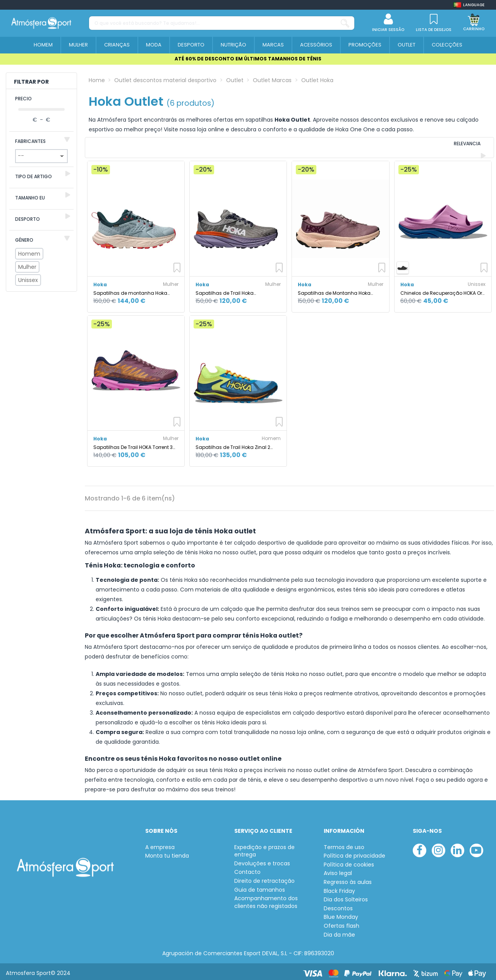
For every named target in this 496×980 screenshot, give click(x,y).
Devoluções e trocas (262, 860)
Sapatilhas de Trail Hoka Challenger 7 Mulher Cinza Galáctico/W (227, 290)
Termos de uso (344, 844)
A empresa (160, 844)
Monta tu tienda (167, 852)
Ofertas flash (342, 922)
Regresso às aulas (348, 879)
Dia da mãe (339, 931)
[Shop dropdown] (469, 5)
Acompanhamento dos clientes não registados (266, 899)
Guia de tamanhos (260, 886)
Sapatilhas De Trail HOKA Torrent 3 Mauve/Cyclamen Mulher (133, 444)
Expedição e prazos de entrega (264, 848)
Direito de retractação (264, 878)
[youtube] (476, 847)
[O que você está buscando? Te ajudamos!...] (345, 23)
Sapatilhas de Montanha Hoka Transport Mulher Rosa (334, 290)
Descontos (338, 905)
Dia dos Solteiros (346, 896)
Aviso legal (338, 870)
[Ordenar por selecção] (441, 146)
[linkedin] (457, 847)
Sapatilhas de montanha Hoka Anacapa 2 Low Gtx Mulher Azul (130, 290)
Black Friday (339, 888)
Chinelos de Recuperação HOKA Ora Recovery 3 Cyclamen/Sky (443, 290)
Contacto (247, 869)
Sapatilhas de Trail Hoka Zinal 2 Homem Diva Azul (233, 444)
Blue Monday (341, 914)
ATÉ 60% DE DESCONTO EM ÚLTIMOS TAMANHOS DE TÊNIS (248, 59)
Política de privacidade (354, 852)
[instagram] (439, 847)
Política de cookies (349, 861)
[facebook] (420, 847)
